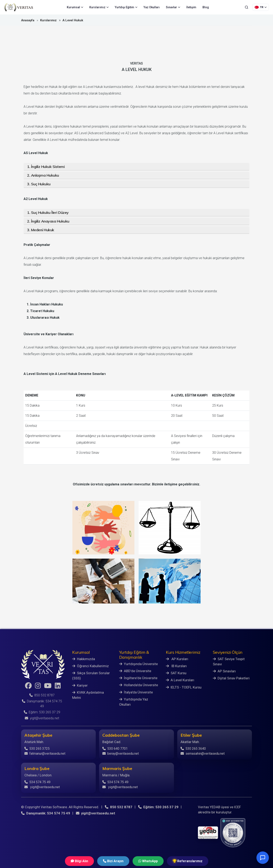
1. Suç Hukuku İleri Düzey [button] (48, 213)
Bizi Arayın (113, 861)
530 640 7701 (115, 749)
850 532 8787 (42, 695)
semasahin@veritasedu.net (203, 754)
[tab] (136, 167)
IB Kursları (176, 666)
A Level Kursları (180, 680)
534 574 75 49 (37, 782)
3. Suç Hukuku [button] (39, 184)
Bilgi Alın (79, 861)
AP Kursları (177, 659)
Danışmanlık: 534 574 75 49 (46, 813)
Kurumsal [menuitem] (75, 7)
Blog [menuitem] (206, 7)
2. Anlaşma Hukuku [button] (43, 175)
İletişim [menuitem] (191, 7)
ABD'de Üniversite (135, 671)
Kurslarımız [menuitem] (99, 7)
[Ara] (247, 7)
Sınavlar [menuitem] (173, 7)
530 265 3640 (193, 749)
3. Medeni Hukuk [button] (41, 230)
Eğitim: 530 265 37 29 (42, 712)
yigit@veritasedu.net (42, 718)
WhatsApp (148, 861)
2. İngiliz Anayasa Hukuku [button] (48, 221)
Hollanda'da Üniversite (139, 685)
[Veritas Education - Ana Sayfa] (19, 7)
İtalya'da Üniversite (136, 692)
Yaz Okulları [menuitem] (152, 7)
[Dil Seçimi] (261, 7)
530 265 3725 (37, 749)
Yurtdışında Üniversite (138, 664)
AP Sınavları (224, 671)
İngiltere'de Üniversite (138, 678)
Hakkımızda (84, 659)
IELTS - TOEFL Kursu (184, 687)
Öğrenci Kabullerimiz (90, 666)
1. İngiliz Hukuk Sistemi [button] (46, 167)
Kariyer (80, 685)
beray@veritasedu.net (121, 754)
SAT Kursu (176, 673)
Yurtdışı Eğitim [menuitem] (126, 7)
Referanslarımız (188, 861)
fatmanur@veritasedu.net (45, 754)
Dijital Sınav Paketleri (231, 678)
